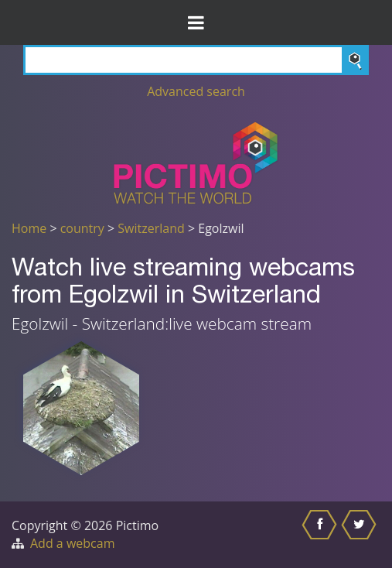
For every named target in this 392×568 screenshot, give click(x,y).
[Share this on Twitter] (361, 535)
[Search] (196, 60)
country (82, 228)
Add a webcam (72, 543)
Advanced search (196, 91)
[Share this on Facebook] (321, 535)
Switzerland (151, 228)
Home (29, 228)
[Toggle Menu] (196, 22)
